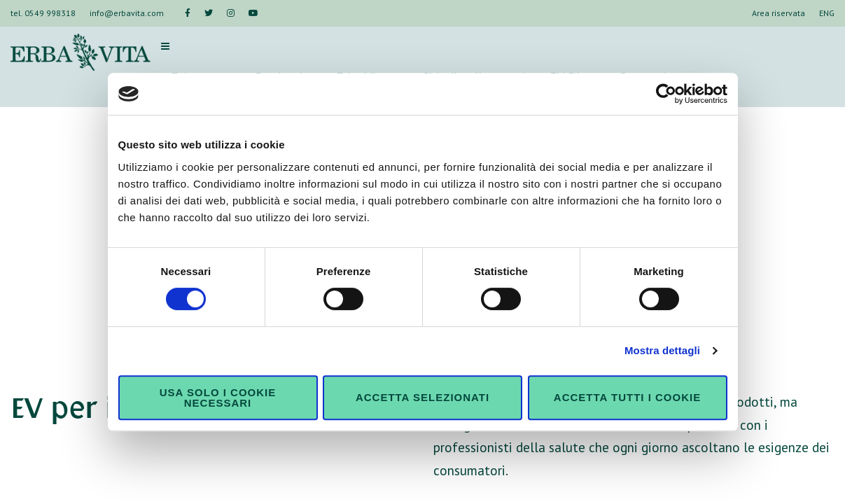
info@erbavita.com (127, 13)
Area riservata (778, 13)
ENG (827, 13)
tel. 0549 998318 (43, 13)
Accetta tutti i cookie (627, 397)
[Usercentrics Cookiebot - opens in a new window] (666, 94)
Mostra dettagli (662, 350)
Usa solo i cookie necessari (218, 398)
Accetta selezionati (422, 397)
